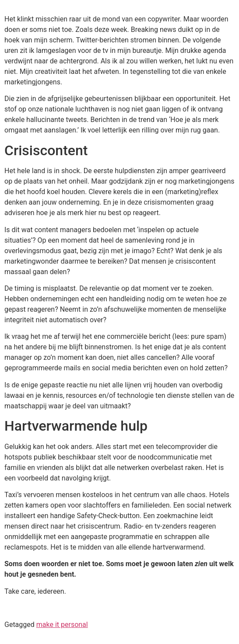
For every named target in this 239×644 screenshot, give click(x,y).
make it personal (62, 625)
